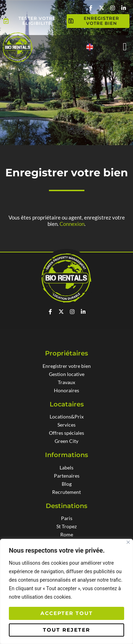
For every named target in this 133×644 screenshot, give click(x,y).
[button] (125, 47)
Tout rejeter (66, 630)
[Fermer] (128, 542)
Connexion (72, 224)
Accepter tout (67, 613)
